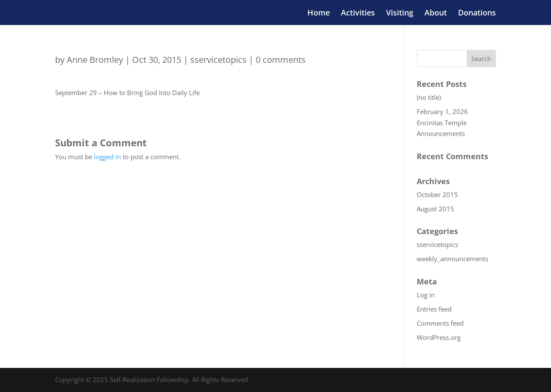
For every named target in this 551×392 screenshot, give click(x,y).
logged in (107, 157)
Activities (358, 14)
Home (319, 14)
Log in (426, 295)
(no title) (429, 97)
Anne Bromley (95, 60)
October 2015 (437, 194)
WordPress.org (439, 337)
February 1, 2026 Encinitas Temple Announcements (442, 122)
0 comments (281, 60)
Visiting (400, 14)
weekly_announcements (452, 259)
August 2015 (435, 209)
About (436, 14)
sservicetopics (218, 60)
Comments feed (440, 323)
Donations (477, 14)
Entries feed (434, 309)
